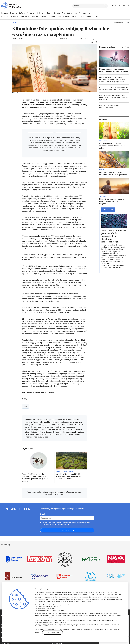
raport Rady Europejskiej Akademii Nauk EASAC (56, 308)
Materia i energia (70, 13)
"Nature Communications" (75, 116)
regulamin (52, 523)
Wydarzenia (86, 16)
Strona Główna (118, 23)
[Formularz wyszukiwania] (90, 6)
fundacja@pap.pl (91, 624)
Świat (102, 170)
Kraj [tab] (121, 47)
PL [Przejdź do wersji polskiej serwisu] (124, 6)
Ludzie (96, 16)
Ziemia (57, 13)
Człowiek (31, 13)
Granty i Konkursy (71, 16)
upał (25, 406)
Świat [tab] (127, 47)
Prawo (44, 16)
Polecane (108, 210)
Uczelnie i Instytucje (10, 16)
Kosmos (5, 13)
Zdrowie (41, 13)
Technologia (85, 13)
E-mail (42, 514)
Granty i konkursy (64, 472)
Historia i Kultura (18, 13)
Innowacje (25, 16)
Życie (49, 13)
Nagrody (35, 16)
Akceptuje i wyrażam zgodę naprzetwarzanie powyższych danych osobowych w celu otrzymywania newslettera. (66, 523)
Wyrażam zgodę (52, 632)
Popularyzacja (55, 16)
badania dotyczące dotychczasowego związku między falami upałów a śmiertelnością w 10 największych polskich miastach (52, 239)
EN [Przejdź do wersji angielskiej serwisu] (128, 6)
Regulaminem (72, 492)
